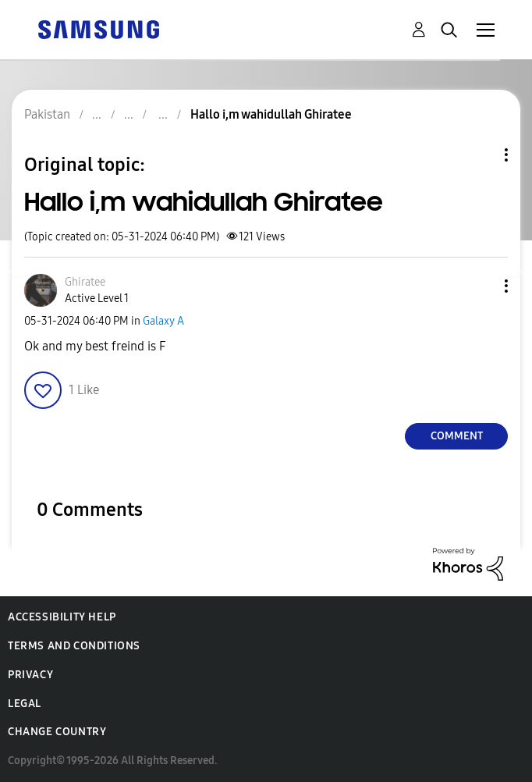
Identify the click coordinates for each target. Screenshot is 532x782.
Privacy (30, 675)
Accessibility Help (62, 617)
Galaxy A (163, 321)
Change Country (57, 732)
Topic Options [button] (480, 155)
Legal (25, 704)
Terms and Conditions (74, 646)
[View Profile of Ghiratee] (85, 282)
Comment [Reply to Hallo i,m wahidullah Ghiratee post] (457, 436)
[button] (481, 286)
